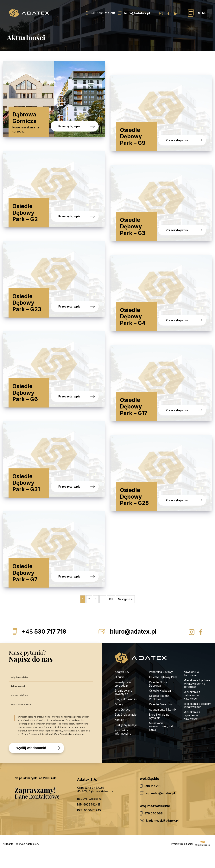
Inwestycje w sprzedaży (123, 699)
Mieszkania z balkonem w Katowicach (192, 710)
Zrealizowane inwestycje (123, 707)
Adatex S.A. (122, 687)
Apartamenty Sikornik (163, 724)
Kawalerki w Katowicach (191, 689)
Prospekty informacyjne (123, 747)
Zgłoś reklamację (126, 730)
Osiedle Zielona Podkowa (159, 713)
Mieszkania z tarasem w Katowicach (197, 720)
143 (111, 614)
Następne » (125, 614)
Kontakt (120, 735)
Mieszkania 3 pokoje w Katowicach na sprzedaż (197, 699)
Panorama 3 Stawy (161, 687)
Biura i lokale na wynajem (159, 731)
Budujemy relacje (126, 740)
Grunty (119, 719)
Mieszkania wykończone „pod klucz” (161, 741)
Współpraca (123, 724)
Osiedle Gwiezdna (161, 719)
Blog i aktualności (126, 714)
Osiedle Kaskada (160, 706)
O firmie (120, 692)
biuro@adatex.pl (133, 647)
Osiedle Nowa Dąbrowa (158, 699)
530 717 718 (44, 647)
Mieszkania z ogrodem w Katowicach (192, 730)
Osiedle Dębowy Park (163, 692)
